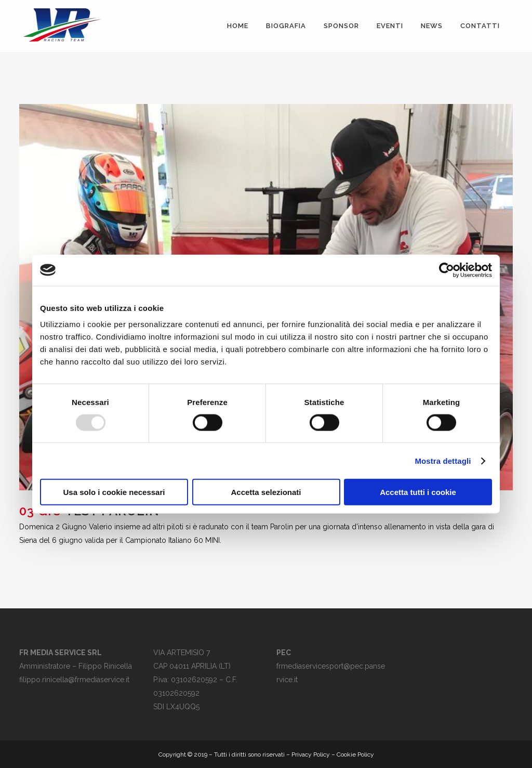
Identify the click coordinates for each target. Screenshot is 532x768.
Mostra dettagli (443, 460)
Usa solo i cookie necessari (114, 492)
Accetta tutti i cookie (418, 492)
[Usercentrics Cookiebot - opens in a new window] (447, 270)
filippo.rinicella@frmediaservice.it (74, 680)
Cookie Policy (355, 754)
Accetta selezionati (266, 492)
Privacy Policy (311, 754)
